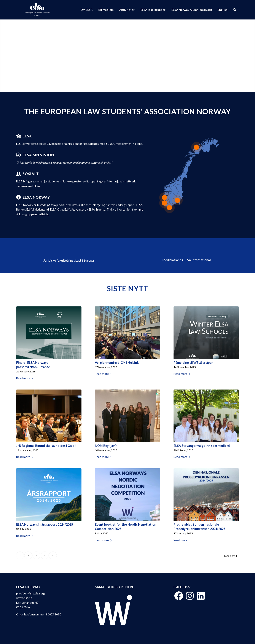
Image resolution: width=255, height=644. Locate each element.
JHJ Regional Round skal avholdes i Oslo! (46, 446)
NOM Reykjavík (106, 446)
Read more (25, 378)
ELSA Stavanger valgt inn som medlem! (202, 446)
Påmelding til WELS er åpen (193, 363)
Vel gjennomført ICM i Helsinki (117, 363)
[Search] (235, 10)
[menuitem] (86, 10)
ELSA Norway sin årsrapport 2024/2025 (45, 524)
